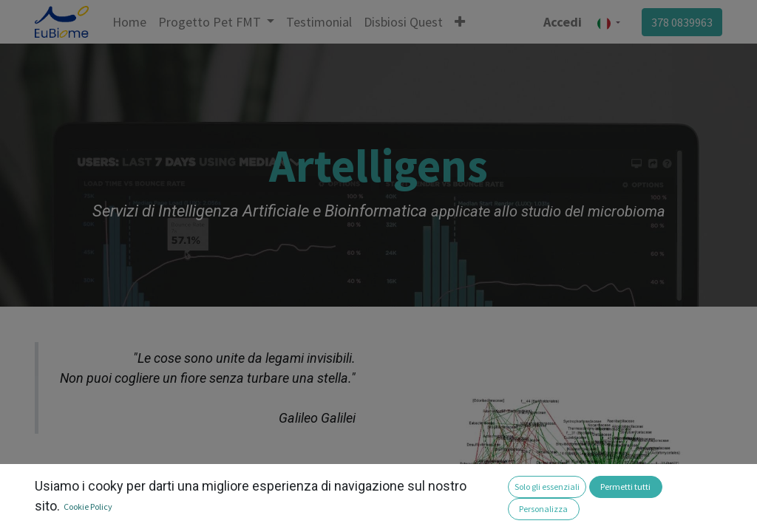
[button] (460, 22)
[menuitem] (129, 22)
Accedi (563, 22)
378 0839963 (682, 22)
